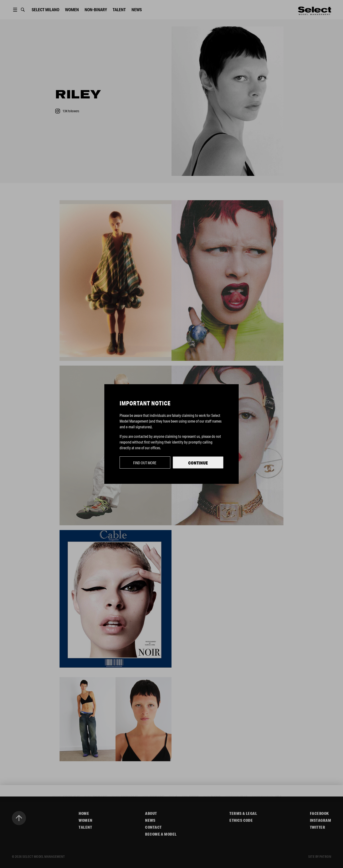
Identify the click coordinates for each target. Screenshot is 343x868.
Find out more (145, 463)
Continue (198, 463)
